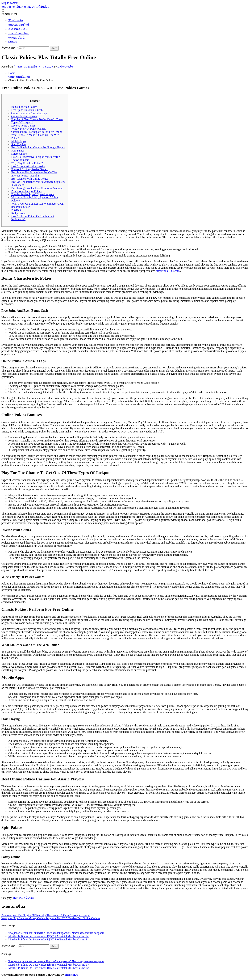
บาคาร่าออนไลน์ (18, 33)
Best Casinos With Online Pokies (30, 179)
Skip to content (10, 3)
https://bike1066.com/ (168, 271)
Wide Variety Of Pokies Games (29, 129)
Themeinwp (71, 975)
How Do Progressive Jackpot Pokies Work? (36, 157)
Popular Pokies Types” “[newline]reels (33, 194)
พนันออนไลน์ (16, 38)
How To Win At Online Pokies (28, 166)
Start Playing (18, 144)
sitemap (13, 41)
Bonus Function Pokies (24, 107)
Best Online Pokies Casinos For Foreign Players (38, 147)
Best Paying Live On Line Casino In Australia (37, 188)
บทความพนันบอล (24, 898)
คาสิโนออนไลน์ (18, 29)
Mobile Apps (18, 141)
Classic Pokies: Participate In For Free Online (37, 132)
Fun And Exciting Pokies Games (29, 169)
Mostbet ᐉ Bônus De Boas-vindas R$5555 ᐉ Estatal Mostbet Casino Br (48, 936)
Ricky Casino (19, 213)
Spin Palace (18, 151)
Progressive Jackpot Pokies (26, 191)
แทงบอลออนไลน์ (19, 25)
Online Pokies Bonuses (24, 116)
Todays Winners (20, 160)
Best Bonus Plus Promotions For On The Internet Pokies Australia (34, 174)
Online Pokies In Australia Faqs (29, 113)
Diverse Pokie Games (23, 126)
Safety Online (19, 154)
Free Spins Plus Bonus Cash (27, 110)
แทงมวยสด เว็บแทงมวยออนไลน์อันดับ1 (25, 7)
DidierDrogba (65, 67)
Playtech (16, 210)
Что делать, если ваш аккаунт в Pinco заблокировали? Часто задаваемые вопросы (56, 933)
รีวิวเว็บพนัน (16, 20)
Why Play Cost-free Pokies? (27, 163)
